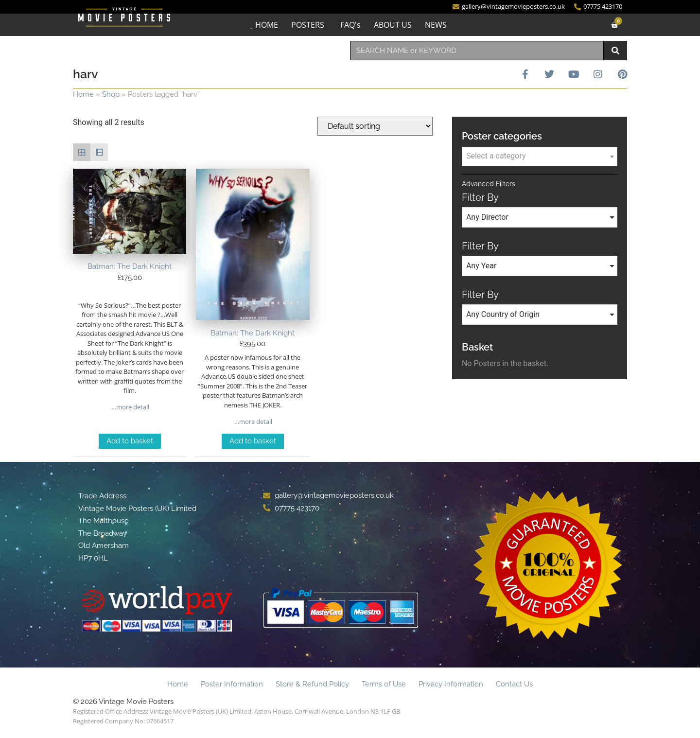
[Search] (615, 51)
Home (83, 94)
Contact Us (514, 684)
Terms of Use (384, 684)
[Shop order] (375, 126)
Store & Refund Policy (312, 684)
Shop (111, 94)
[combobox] (477, 51)
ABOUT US (393, 25)
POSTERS (308, 25)
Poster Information (232, 684)
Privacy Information (451, 684)
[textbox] (540, 156)
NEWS (436, 25)
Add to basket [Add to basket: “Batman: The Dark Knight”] (130, 441)
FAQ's (350, 25)
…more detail (130, 407)
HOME (267, 25)
